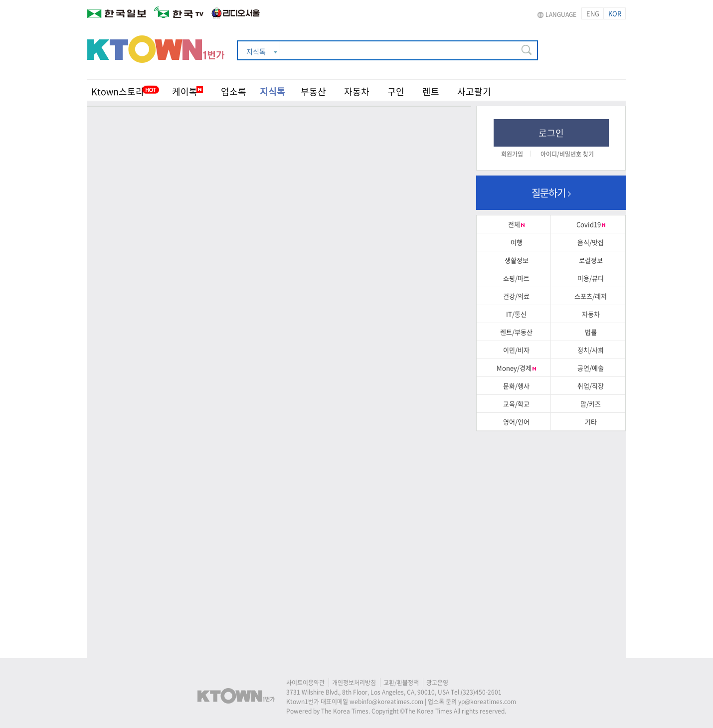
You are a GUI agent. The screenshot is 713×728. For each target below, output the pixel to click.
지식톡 (272, 91)
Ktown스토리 (118, 91)
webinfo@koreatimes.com (386, 702)
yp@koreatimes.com (487, 702)
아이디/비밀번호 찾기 (567, 154)
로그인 (551, 133)
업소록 (234, 91)
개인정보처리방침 (354, 683)
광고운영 (437, 683)
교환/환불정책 (401, 683)
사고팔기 (474, 91)
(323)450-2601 (481, 692)
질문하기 (551, 193)
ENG (593, 13)
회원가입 (512, 154)
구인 (396, 91)
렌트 (431, 91)
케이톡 (187, 91)
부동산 (313, 91)
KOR (615, 13)
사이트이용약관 (305, 683)
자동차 (357, 91)
